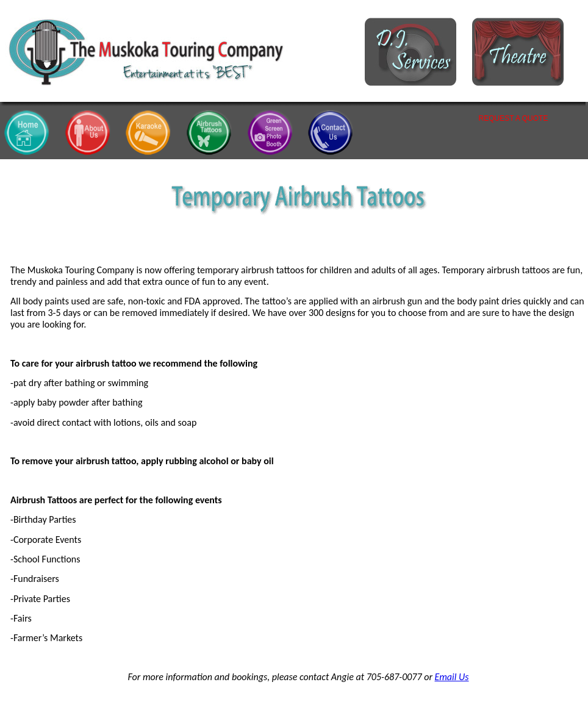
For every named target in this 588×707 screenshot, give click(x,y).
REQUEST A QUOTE (514, 118)
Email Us (452, 677)
